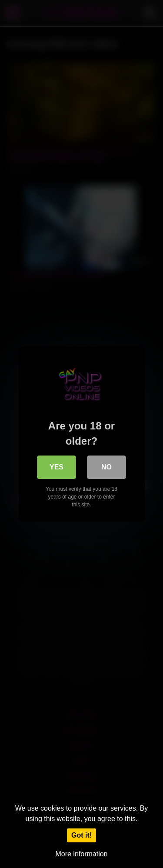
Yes (57, 467)
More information (81, 854)
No (106, 467)
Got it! (81, 835)
